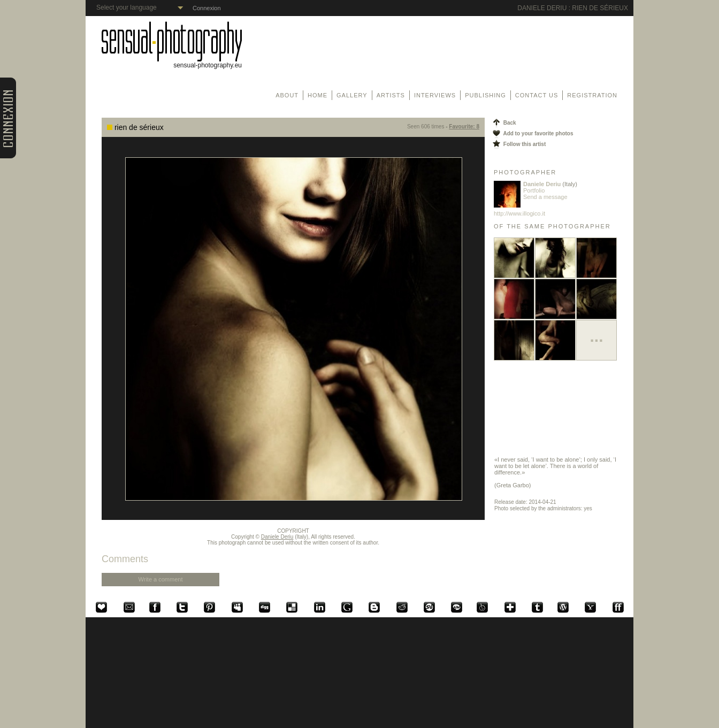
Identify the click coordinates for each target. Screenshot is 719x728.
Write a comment (161, 579)
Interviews (435, 95)
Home (318, 95)
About (287, 95)
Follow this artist (518, 144)
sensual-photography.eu (172, 62)
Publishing (485, 95)
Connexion (207, 8)
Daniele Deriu (277, 537)
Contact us (537, 95)
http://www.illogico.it (519, 213)
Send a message (545, 197)
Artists (391, 95)
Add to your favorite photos (532, 133)
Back (504, 123)
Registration (592, 95)
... (596, 336)
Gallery (352, 95)
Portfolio (534, 190)
